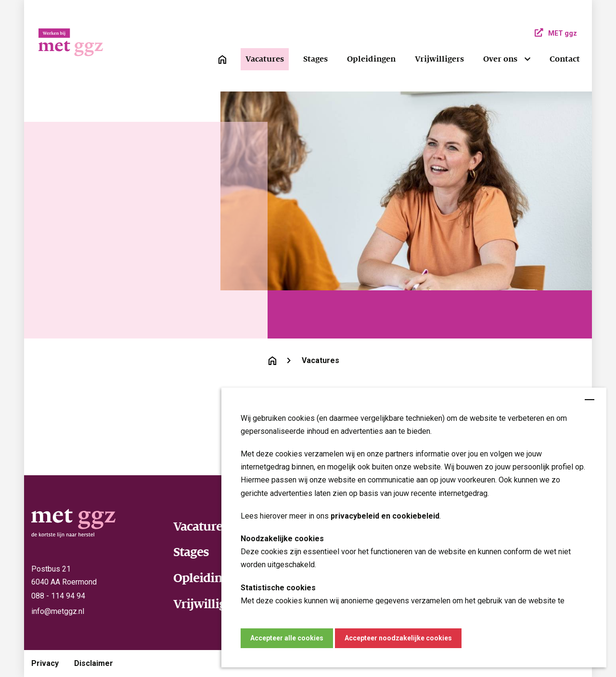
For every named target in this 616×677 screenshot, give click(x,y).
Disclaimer (94, 663)
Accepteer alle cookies (287, 638)
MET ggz (556, 33)
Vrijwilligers (439, 59)
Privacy (45, 663)
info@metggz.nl (58, 611)
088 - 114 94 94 (58, 596)
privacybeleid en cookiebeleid (385, 516)
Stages (315, 59)
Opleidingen (371, 59)
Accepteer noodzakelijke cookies (398, 638)
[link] (222, 59)
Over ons (500, 59)
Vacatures (265, 59)
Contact (565, 59)
